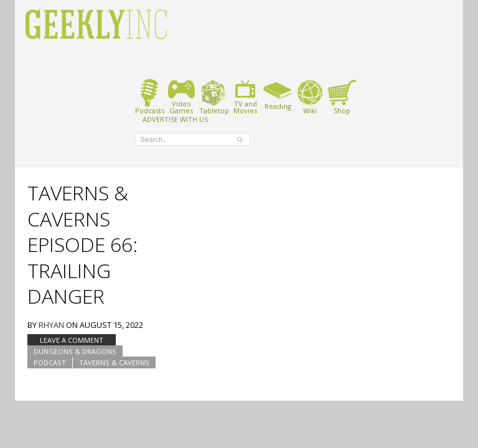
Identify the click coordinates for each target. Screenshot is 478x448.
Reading (278, 95)
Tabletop (214, 97)
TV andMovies (245, 97)
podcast (50, 362)
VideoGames (181, 97)
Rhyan (51, 325)
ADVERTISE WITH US (175, 119)
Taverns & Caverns (114, 362)
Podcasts (150, 97)
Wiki (310, 97)
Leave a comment (72, 340)
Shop (342, 97)
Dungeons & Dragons (75, 351)
